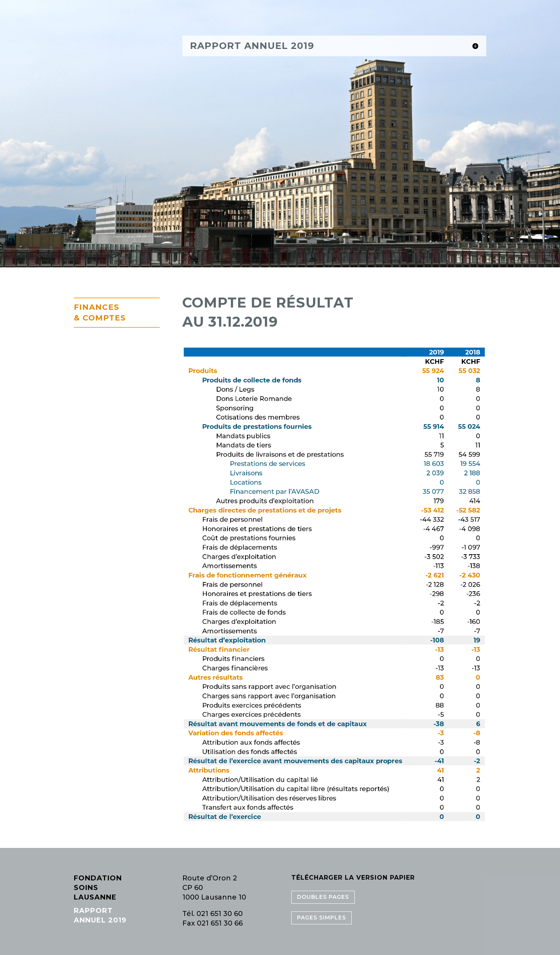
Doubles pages (323, 897)
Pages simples (321, 918)
